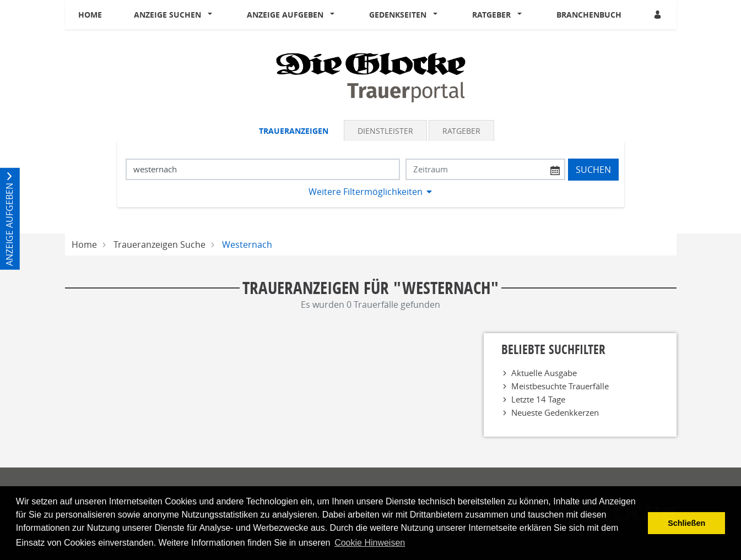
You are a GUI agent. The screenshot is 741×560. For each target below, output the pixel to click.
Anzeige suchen (167, 15)
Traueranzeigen (294, 131)
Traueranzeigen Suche (159, 244)
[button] (212, 15)
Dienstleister (385, 131)
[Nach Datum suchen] (485, 169)
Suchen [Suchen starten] (593, 170)
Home (90, 15)
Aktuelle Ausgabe (544, 373)
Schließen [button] (686, 523)
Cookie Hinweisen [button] (370, 543)
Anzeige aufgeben (285, 15)
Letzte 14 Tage (538, 399)
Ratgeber (491, 15)
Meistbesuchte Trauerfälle (560, 386)
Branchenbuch (589, 15)
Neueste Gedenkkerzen (555, 412)
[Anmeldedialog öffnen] (658, 15)
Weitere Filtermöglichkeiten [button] (366, 192)
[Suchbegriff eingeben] (263, 169)
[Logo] (371, 77)
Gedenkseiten (398, 15)
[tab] (294, 131)
